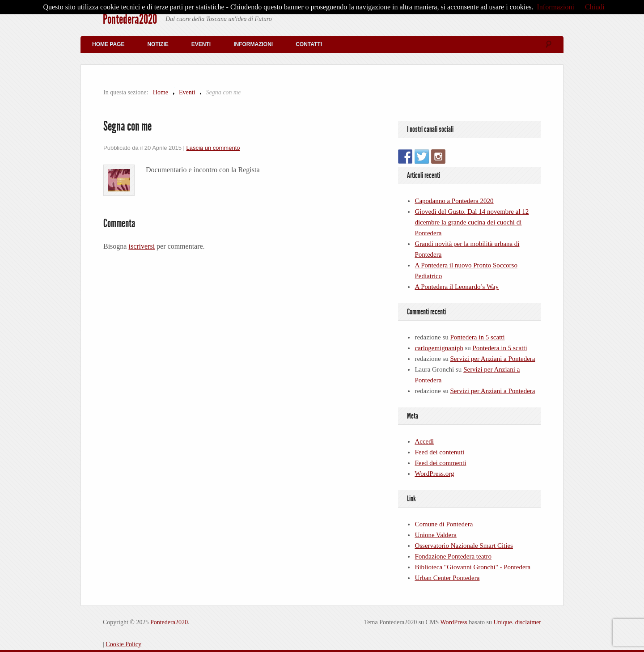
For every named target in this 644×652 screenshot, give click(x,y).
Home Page (108, 44)
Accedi (424, 441)
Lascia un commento (213, 148)
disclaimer (528, 622)
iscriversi (142, 246)
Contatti (309, 44)
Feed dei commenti (440, 463)
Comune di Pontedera (444, 524)
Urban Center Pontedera (447, 578)
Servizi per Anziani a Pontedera (493, 359)
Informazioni (253, 44)
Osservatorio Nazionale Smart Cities (464, 546)
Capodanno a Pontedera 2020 (454, 201)
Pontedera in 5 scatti (478, 337)
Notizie (158, 44)
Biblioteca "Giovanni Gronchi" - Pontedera (472, 567)
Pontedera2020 (130, 19)
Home (161, 92)
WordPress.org (434, 474)
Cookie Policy (123, 644)
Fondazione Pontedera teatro (453, 556)
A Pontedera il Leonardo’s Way (457, 287)
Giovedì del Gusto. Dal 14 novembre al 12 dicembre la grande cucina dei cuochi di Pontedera (472, 222)
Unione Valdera (435, 535)
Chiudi (595, 7)
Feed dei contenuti (439, 452)
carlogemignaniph (439, 348)
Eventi (201, 44)
